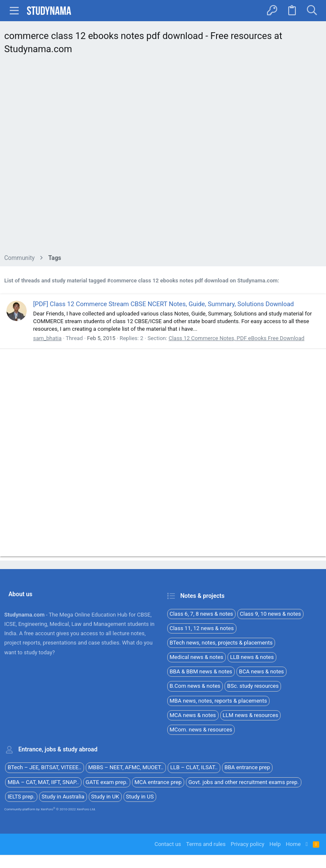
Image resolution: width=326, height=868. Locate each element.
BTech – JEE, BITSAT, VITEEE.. (45, 767)
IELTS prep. (21, 797)
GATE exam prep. (107, 782)
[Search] (312, 11)
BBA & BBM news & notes (201, 671)
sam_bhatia (47, 338)
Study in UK (105, 797)
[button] (14, 11)
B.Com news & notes (195, 686)
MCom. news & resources (201, 730)
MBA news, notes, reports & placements (219, 701)
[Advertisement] (163, 157)
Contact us (168, 844)
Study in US (140, 797)
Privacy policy (247, 844)
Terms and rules (206, 844)
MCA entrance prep (158, 782)
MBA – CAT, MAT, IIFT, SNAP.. (43, 782)
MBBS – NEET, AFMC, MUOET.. (126, 767)
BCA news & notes (261, 671)
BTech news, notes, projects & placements (221, 643)
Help (275, 844)
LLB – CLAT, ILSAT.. (194, 767)
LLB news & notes (252, 657)
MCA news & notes (193, 715)
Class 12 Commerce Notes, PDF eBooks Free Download (236, 338)
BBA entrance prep (247, 767)
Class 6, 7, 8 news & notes (202, 614)
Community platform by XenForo (50, 809)
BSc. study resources (253, 686)
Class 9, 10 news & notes (270, 614)
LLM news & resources (251, 715)
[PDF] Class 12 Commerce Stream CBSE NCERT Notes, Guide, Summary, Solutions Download (163, 304)
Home (293, 844)
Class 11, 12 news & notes (202, 628)
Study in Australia (63, 797)
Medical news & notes (197, 657)
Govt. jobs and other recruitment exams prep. (244, 782)
